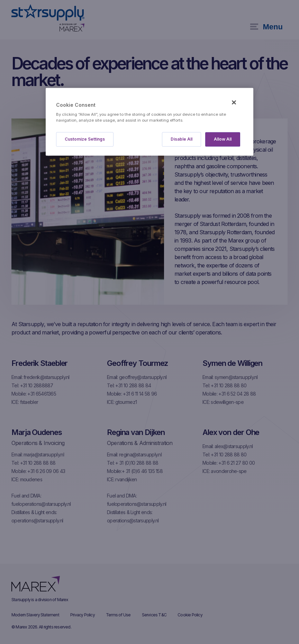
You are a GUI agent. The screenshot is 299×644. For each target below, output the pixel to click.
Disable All (182, 139)
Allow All (223, 139)
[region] (149, 122)
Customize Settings (85, 139)
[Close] (234, 102)
